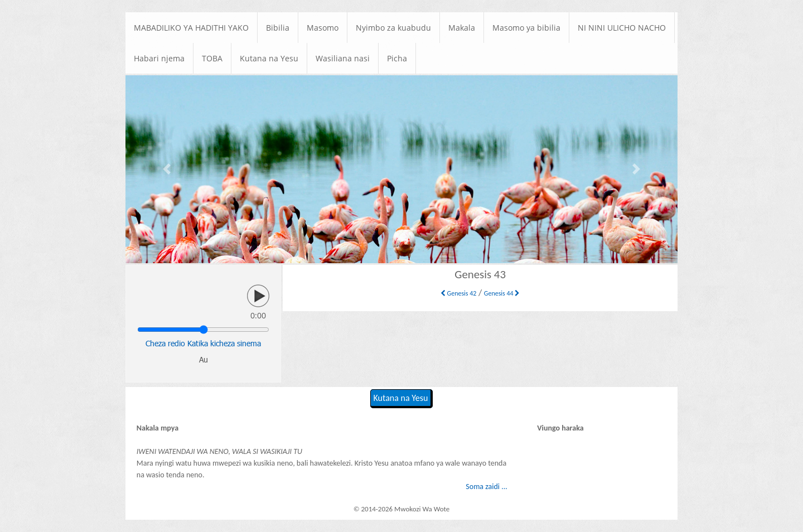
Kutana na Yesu (269, 58)
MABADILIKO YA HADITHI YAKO (191, 28)
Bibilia (278, 28)
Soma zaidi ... (486, 487)
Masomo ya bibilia (526, 28)
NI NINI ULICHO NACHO (622, 28)
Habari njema (159, 58)
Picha (397, 58)
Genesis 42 (459, 293)
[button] (167, 169)
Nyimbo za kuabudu (393, 28)
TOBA (212, 58)
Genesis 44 (502, 293)
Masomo (323, 28)
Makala (462, 28)
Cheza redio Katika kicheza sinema (203, 343)
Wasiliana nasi (343, 58)
